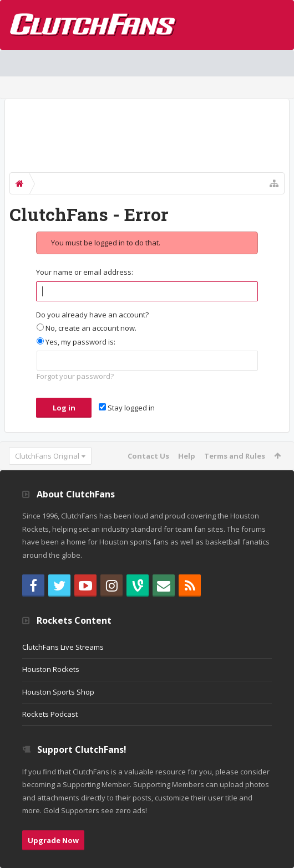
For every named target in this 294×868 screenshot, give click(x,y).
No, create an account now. (87, 328)
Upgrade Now (53, 840)
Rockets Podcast (50, 714)
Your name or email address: (85, 272)
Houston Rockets (51, 669)
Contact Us (148, 456)
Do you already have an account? (92, 315)
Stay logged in (127, 408)
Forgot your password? (75, 376)
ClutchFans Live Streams (63, 647)
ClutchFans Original (47, 456)
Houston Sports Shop (58, 692)
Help (187, 456)
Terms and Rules (235, 456)
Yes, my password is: (76, 342)
